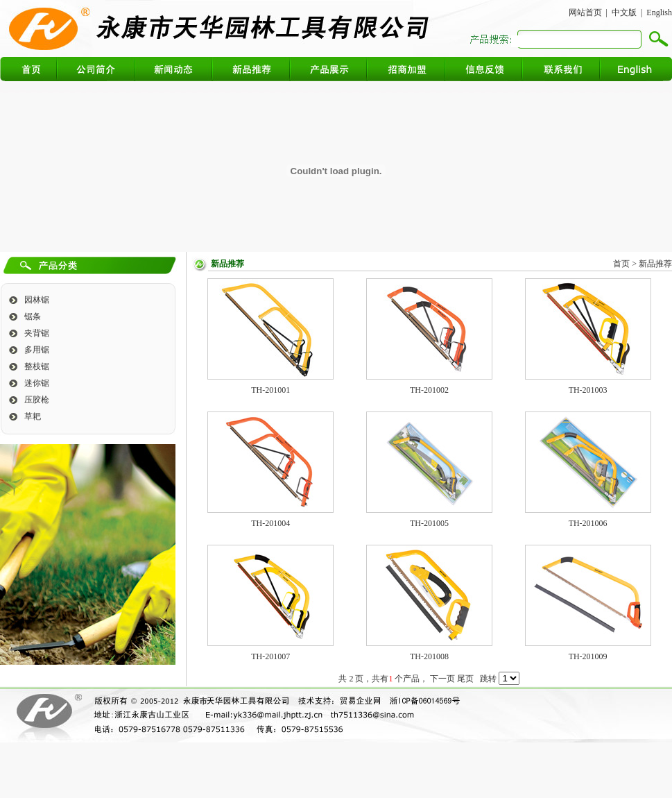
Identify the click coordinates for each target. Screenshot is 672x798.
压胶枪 (37, 400)
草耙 (33, 416)
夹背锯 (37, 333)
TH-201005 (429, 523)
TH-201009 (588, 656)
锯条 (33, 316)
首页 (621, 264)
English (659, 12)
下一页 (442, 679)
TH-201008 (429, 656)
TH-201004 (270, 523)
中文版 (624, 12)
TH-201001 (270, 390)
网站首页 (585, 12)
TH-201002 (429, 390)
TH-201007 (270, 656)
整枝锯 (37, 366)
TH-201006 (588, 523)
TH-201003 (588, 390)
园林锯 (37, 300)
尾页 (465, 679)
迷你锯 (37, 383)
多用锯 (37, 350)
